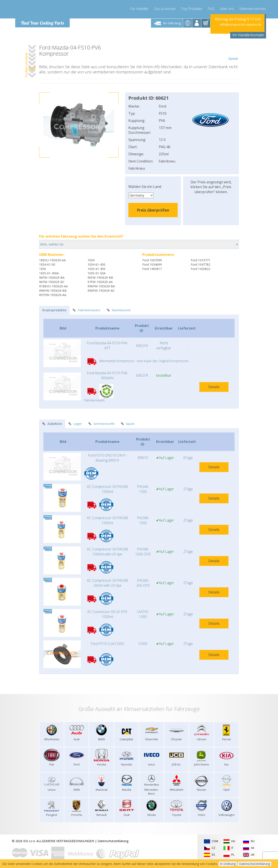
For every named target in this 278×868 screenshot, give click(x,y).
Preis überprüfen (153, 210)
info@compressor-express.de (241, 24)
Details (214, 387)
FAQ (211, 9)
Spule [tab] (128, 424)
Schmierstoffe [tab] (101, 424)
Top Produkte (192, 9)
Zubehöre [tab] (52, 424)
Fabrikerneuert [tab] (87, 310)
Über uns (227, 9)
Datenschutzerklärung (113, 841)
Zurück (233, 53)
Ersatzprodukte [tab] (54, 310)
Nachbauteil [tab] (119, 310)
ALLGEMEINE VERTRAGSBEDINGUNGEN (65, 841)
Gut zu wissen (165, 9)
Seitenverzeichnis (253, 9)
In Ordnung (228, 864)
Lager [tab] (75, 424)
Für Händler (139, 9)
